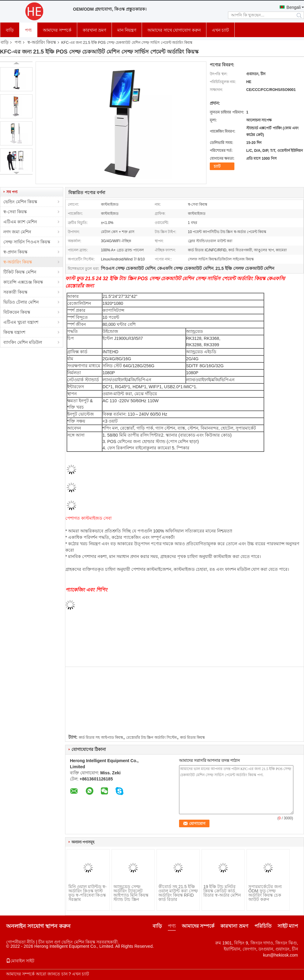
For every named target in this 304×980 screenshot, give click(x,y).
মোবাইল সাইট (20, 961)
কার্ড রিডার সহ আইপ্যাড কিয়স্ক (101, 738)
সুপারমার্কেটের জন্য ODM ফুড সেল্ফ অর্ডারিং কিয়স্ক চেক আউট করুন (265, 893)
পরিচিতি (263, 926)
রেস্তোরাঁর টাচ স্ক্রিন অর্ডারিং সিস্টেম (152, 738)
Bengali (294, 7)
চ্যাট (217, 166)
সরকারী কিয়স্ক (15, 292)
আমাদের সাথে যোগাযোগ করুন (174, 30)
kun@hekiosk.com (280, 955)
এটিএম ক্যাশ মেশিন (20, 222)
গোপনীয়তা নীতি (21, 942)
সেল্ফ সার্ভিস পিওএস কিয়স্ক (27, 242)
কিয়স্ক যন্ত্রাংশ (14, 332)
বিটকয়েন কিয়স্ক (17, 312)
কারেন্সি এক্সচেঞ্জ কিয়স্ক (23, 282)
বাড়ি (10, 30)
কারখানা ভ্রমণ (94, 30)
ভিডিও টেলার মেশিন (21, 302)
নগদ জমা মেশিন (17, 232)
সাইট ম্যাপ (288, 926)
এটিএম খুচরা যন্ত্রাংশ (21, 322)
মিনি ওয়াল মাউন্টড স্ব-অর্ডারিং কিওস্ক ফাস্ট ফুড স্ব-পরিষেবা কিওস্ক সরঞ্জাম (87, 893)
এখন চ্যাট (220, 30)
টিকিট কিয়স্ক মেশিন (20, 272)
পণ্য (28, 30)
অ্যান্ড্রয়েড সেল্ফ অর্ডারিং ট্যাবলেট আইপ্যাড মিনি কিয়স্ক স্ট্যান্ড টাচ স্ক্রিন (131, 893)
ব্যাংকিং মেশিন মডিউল (23, 342)
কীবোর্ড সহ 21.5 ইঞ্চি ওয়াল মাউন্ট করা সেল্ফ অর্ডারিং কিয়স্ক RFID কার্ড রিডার (178, 893)
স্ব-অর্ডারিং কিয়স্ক (42, 42)
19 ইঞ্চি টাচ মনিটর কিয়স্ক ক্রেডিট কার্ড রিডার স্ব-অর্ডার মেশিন (222, 891)
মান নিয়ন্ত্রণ (127, 30)
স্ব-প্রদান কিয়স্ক (15, 252)
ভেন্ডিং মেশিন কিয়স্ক (20, 202)
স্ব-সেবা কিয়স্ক (15, 212)
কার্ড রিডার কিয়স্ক (193, 738)
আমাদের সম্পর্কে (57, 30)
